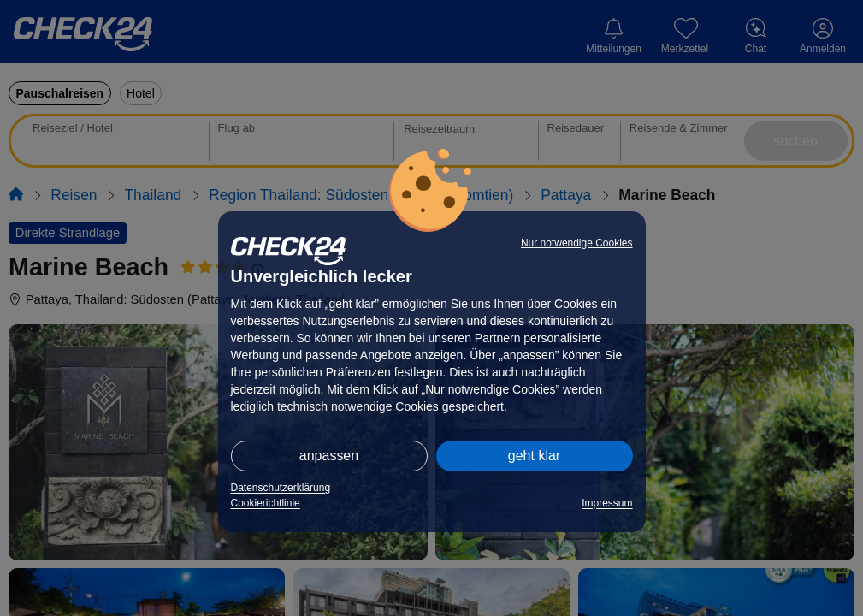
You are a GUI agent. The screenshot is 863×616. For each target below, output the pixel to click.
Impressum (607, 503)
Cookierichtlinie (266, 503)
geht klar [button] (534, 456)
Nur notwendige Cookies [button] (577, 243)
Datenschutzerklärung (281, 488)
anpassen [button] (329, 456)
